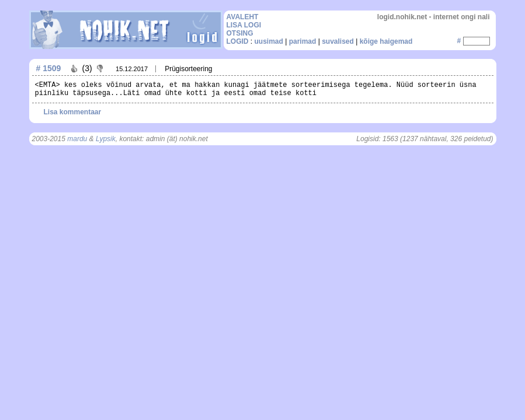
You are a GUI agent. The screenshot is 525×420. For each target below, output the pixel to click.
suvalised (338, 41)
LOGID (238, 41)
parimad (303, 41)
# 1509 (49, 68)
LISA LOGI (244, 25)
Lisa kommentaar (73, 112)
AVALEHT (243, 17)
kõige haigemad (386, 41)
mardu (77, 139)
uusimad (269, 41)
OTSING (240, 33)
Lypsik (106, 139)
